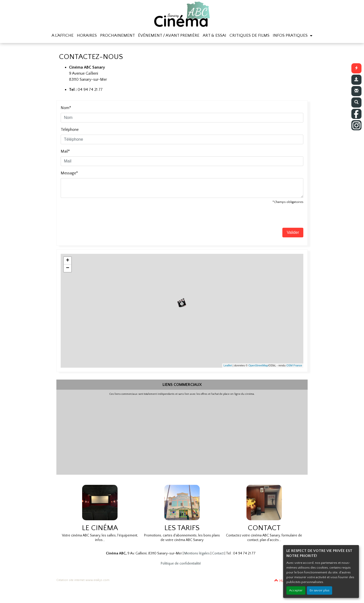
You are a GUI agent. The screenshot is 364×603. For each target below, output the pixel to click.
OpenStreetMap (258, 365)
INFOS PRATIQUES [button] (291, 35)
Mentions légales (197, 553)
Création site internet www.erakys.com (83, 580)
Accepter (296, 590)
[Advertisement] (182, 434)
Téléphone (70, 130)
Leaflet (228, 365)
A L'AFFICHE (63, 35)
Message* (69, 173)
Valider (293, 232)
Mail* (65, 151)
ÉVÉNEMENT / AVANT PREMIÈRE (169, 35)
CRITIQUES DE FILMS (249, 35)
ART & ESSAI (214, 35)
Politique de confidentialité (181, 564)
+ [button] (68, 261)
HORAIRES (87, 35)
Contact (218, 553)
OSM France (294, 365)
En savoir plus (320, 590)
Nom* (66, 108)
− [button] (68, 268)
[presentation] (99, 218)
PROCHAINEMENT (118, 35)
